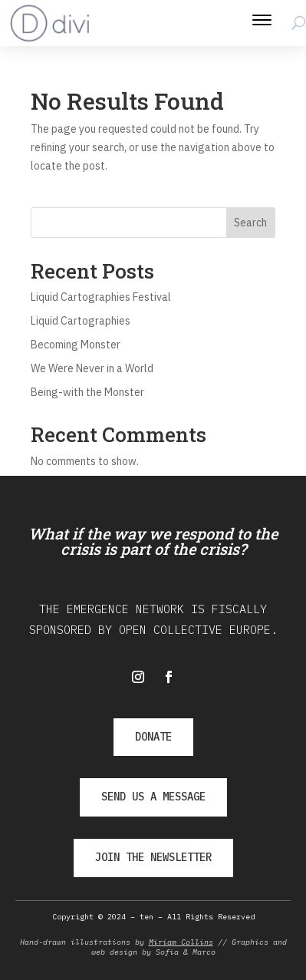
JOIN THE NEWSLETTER (153, 857)
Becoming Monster (76, 345)
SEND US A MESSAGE (153, 797)
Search (250, 223)
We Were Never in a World (92, 368)
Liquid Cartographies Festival (101, 297)
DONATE (153, 737)
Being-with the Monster (87, 392)
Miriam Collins (181, 942)
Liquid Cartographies (81, 321)
